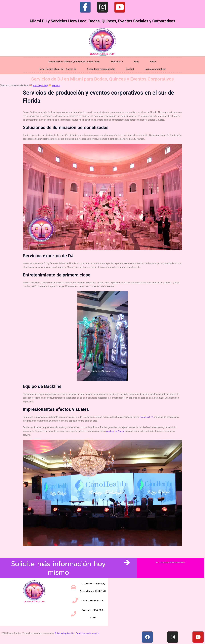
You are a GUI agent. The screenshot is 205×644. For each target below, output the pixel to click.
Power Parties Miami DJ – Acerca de (58, 69)
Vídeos (153, 62)
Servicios (117, 62)
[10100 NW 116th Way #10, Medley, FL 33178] (156, 598)
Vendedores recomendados (101, 69)
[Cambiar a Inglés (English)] (39, 86)
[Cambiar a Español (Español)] (55, 86)
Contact (130, 69)
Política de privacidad (65, 629)
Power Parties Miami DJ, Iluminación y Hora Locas (74, 62)
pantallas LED (147, 417)
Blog (136, 62)
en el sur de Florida (116, 431)
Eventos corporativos (155, 69)
